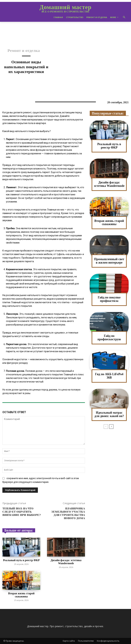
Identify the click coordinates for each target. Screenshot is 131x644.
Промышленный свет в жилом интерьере (109, 261)
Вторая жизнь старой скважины (21, 595)
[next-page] (111, 427)
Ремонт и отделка (24, 51)
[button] (124, 17)
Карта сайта (69, 641)
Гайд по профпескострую (109, 338)
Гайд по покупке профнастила (109, 299)
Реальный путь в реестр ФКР (21, 560)
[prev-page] (106, 427)
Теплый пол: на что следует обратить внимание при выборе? (22, 512)
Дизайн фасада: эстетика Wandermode (66, 562)
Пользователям (86, 641)
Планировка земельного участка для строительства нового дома (68, 513)
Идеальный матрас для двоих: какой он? (109, 414)
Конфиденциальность (108, 641)
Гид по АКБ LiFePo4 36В (109, 376)
